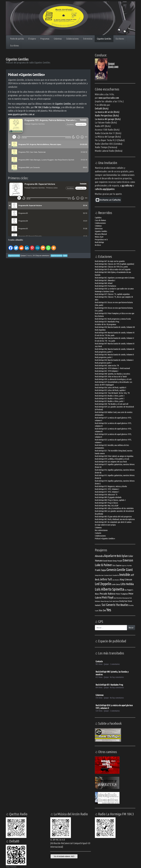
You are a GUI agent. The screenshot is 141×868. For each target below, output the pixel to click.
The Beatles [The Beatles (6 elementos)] (122, 605)
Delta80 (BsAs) (102, 108)
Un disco (98, 245)
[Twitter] (16, 246)
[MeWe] (38, 246)
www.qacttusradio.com (109, 98)
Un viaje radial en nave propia (105, 525)
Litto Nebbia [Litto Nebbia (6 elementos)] (127, 584)
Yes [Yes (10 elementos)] (109, 610)
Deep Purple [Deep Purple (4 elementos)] (118, 561)
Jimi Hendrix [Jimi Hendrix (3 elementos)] (116, 580)
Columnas (58, 39)
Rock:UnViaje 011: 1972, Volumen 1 (107, 492)
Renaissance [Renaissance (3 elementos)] (126, 598)
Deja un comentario (43, 256)
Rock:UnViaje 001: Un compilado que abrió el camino (113, 522)
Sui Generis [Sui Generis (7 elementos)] (108, 605)
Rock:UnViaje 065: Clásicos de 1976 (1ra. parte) (111, 267)
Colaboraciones (72, 39)
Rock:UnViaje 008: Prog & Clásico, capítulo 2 (110, 500)
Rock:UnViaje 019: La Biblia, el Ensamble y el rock (112, 459)
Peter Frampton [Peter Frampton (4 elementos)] (122, 594)
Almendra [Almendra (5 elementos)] (99, 556)
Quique (23, 256)
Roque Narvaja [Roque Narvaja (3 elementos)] (105, 601)
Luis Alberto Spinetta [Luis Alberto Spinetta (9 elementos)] (109, 589)
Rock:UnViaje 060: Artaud (104, 283)
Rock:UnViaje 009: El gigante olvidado (108, 497)
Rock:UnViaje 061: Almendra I (105, 280)
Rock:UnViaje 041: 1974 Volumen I (107, 371)
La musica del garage (105, 119)
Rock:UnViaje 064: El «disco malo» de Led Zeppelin (113, 269)
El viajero (32, 39)
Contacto (98, 533)
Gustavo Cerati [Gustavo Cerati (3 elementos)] (108, 575)
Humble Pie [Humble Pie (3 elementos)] (116, 575)
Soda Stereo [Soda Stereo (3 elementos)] (116, 601)
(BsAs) (116, 115)
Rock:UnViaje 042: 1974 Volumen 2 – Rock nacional (112, 368)
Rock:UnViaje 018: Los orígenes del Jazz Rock (111, 462)
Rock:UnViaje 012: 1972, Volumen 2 (107, 489)
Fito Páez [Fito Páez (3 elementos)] (129, 566)
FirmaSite (13, 867)
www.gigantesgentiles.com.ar (21, 114)
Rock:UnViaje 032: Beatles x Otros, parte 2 (110, 399)
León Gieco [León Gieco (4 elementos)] (116, 584)
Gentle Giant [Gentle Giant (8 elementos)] (125, 570)
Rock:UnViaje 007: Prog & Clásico (106, 503)
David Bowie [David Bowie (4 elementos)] (108, 561)
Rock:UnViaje (99, 242)
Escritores (120, 39)
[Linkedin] (27, 246)
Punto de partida (17, 39)
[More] (54, 246)
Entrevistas (88, 39)
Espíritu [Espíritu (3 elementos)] (124, 566)
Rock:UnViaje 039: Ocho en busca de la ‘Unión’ (111, 377)
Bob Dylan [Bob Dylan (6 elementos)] (122, 556)
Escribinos (15, 46)
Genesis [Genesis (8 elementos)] (111, 570)
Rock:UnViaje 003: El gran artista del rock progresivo (113, 517)
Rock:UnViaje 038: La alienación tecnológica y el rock (113, 379)
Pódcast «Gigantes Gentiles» (26, 75)
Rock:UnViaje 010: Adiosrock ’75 (106, 495)
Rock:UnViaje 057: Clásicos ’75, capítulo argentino (112, 294)
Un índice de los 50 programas (106, 324)
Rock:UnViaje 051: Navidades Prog (107, 322)
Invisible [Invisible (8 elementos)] (125, 575)
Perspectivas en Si (101, 240)
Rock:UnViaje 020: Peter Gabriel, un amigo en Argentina (114, 456)
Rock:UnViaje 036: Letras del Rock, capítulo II (111, 388)
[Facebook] (11, 246)
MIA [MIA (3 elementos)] (126, 590)
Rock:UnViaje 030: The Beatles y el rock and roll (112, 404)
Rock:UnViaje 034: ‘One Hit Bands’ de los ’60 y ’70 (112, 393)
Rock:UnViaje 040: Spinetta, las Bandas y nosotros (112, 374)
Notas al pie (99, 237)
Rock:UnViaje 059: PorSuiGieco (105, 286)
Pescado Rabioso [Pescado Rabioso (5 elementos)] (107, 594)
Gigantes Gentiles (104, 39)
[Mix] (43, 246)
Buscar (131, 628)
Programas (45, 39)
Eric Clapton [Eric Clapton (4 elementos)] (117, 565)
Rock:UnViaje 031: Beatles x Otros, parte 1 (110, 401)
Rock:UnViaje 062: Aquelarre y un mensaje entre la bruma (115, 278)
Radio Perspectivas (104, 115)
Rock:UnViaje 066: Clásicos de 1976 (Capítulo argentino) (114, 264)
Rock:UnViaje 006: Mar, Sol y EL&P (107, 506)
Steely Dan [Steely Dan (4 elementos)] (123, 601)
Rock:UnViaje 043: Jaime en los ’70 (107, 366)
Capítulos (98, 218)
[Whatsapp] (48, 246)
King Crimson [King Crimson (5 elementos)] (126, 579)
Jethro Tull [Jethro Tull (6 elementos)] (106, 579)
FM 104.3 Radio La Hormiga (47, 107)
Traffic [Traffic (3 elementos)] (97, 611)
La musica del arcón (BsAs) (107, 112)
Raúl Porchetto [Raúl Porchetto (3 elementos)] (118, 598)
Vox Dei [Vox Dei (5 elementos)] (102, 610)
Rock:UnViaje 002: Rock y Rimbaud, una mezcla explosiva (115, 519)
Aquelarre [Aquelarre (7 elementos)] (110, 556)
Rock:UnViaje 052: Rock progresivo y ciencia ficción (113, 319)
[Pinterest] (32, 246)
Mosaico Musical (101, 234)
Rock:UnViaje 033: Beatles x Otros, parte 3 (110, 396)
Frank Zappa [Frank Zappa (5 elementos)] (101, 570)
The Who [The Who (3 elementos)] (131, 605)
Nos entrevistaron (101, 530)
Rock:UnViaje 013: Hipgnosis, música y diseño (111, 486)
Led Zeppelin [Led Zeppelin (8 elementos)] (103, 584)
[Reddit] (21, 246)
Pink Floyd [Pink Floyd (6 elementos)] (108, 597)
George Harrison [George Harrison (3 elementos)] (99, 575)
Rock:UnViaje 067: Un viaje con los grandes (110, 261)
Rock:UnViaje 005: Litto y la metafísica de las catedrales (114, 508)
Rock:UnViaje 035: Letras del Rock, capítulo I (110, 390)
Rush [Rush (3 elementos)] (111, 601)
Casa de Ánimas (100, 220)
